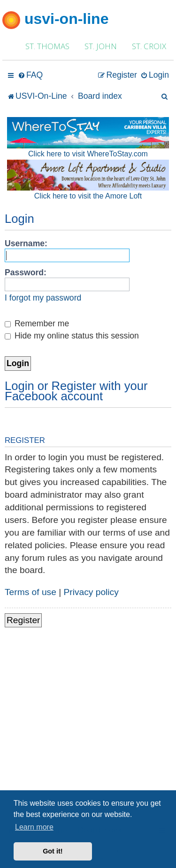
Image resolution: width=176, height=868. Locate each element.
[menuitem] (30, 75)
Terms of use (31, 592)
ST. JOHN (101, 46)
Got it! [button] (53, 851)
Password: (26, 272)
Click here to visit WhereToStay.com (88, 154)
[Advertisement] (88, 731)
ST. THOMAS (47, 46)
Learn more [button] (34, 827)
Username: (26, 243)
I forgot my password (43, 298)
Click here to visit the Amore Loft (88, 196)
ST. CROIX (149, 46)
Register (23, 620)
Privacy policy (91, 592)
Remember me (37, 324)
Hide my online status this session (72, 336)
